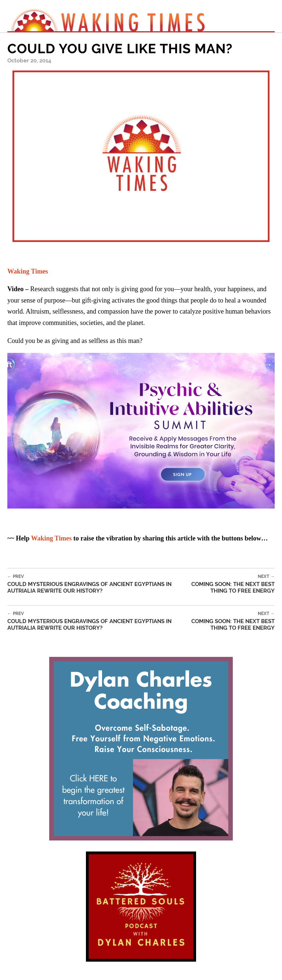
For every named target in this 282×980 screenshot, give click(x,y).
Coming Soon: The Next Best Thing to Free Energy (226, 584)
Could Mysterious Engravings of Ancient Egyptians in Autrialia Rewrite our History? (92, 584)
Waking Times (51, 538)
